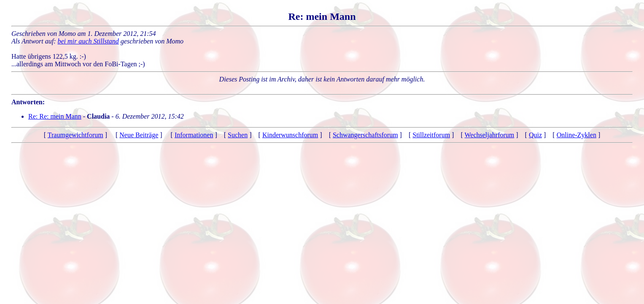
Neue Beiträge (139, 135)
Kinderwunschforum (290, 135)
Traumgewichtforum (75, 135)
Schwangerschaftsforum (365, 135)
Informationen (194, 135)
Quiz (535, 135)
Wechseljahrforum (489, 135)
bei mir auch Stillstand (88, 41)
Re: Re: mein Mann (55, 116)
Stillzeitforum (431, 135)
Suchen (238, 135)
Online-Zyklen (577, 135)
